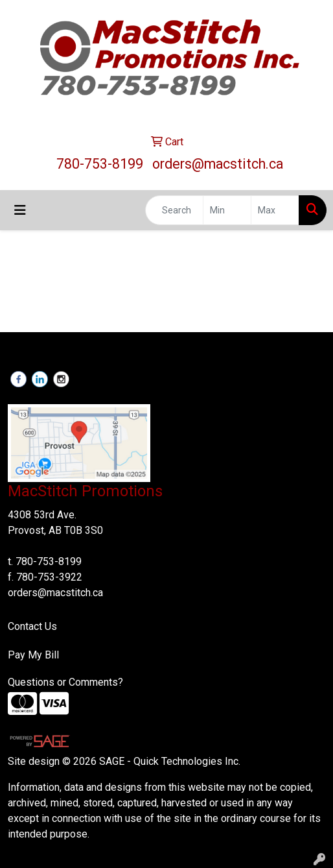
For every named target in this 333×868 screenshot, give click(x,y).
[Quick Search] (174, 210)
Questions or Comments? (65, 682)
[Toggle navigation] (20, 210)
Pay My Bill (33, 655)
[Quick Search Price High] (275, 210)
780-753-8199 (100, 164)
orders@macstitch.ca (218, 164)
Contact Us (32, 626)
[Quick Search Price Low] (227, 210)
